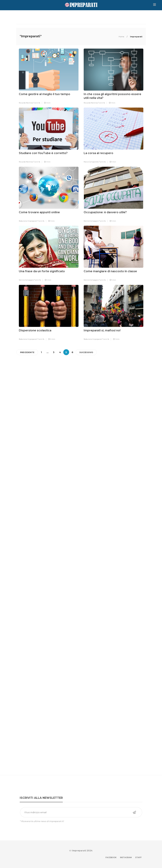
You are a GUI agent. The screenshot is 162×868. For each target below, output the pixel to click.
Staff (138, 858)
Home (122, 37)
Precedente (27, 352)
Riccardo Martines (26, 103)
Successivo (86, 352)
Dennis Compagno (91, 221)
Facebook (111, 858)
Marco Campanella (91, 162)
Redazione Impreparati (28, 221)
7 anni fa (37, 103)
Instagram (126, 858)
